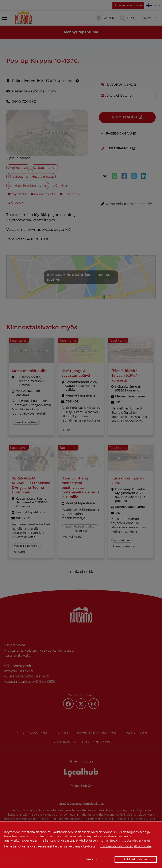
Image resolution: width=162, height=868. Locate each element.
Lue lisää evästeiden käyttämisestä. (126, 846)
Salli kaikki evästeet (136, 859)
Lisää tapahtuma (130, 5)
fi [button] (154, 5)
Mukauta (91, 859)
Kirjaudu (149, 18)
